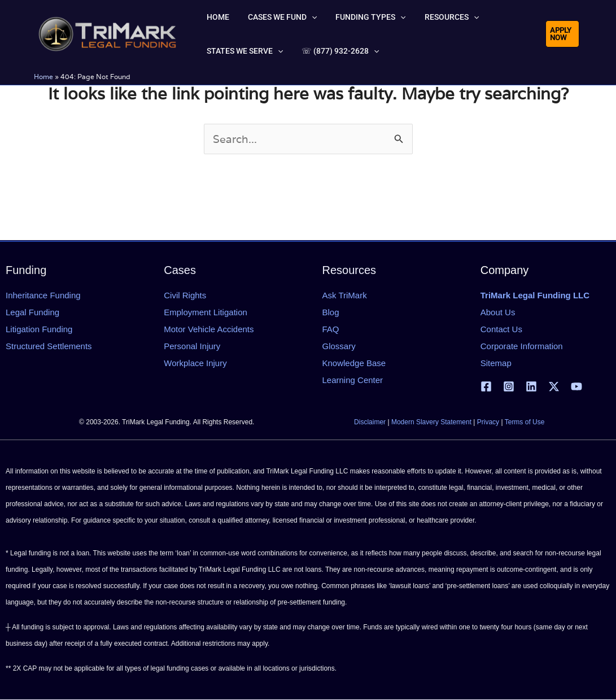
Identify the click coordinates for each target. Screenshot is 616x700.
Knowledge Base (354, 363)
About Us (498, 312)
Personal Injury (192, 346)
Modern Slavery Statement (431, 423)
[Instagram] (509, 386)
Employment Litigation (206, 312)
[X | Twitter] (554, 386)
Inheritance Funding (43, 295)
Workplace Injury (195, 363)
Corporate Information (522, 346)
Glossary (339, 346)
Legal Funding (32, 312)
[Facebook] (486, 386)
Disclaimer (370, 423)
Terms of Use (525, 423)
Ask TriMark (345, 295)
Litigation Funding (39, 329)
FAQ (331, 329)
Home (43, 77)
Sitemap (496, 363)
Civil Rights (185, 295)
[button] (298, 17)
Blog (331, 312)
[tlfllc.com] (107, 33)
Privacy (488, 423)
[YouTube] (576, 386)
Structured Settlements (49, 346)
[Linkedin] (531, 386)
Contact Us (501, 329)
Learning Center (353, 380)
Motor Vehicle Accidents (209, 329)
